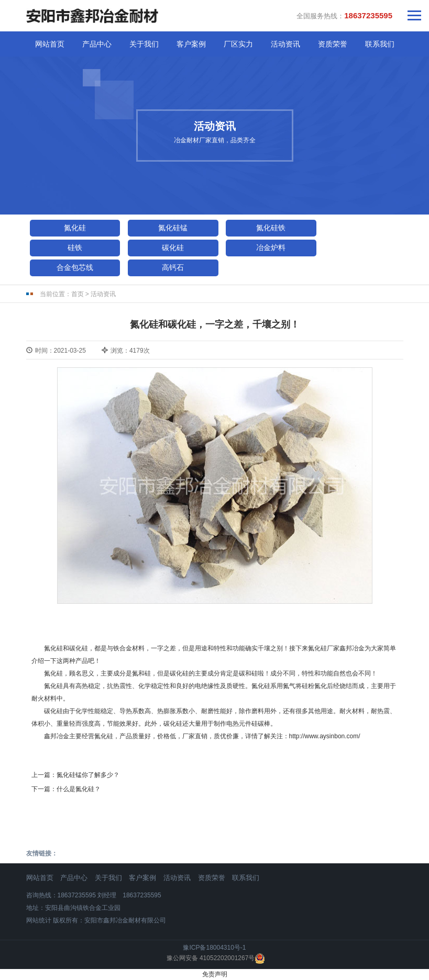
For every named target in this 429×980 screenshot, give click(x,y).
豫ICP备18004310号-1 (214, 948)
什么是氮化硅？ (79, 789)
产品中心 (97, 44)
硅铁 (75, 247)
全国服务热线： (344, 15)
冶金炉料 (271, 247)
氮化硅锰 (173, 228)
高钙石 (173, 267)
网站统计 (39, 920)
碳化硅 (173, 247)
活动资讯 (285, 44)
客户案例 (191, 44)
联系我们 (380, 44)
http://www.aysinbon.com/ (325, 736)
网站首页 (50, 44)
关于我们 (144, 44)
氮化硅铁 (271, 228)
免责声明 (215, 974)
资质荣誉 (333, 44)
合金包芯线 (75, 267)
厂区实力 (238, 44)
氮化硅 (75, 228)
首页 (78, 294)
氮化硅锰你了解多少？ (88, 775)
